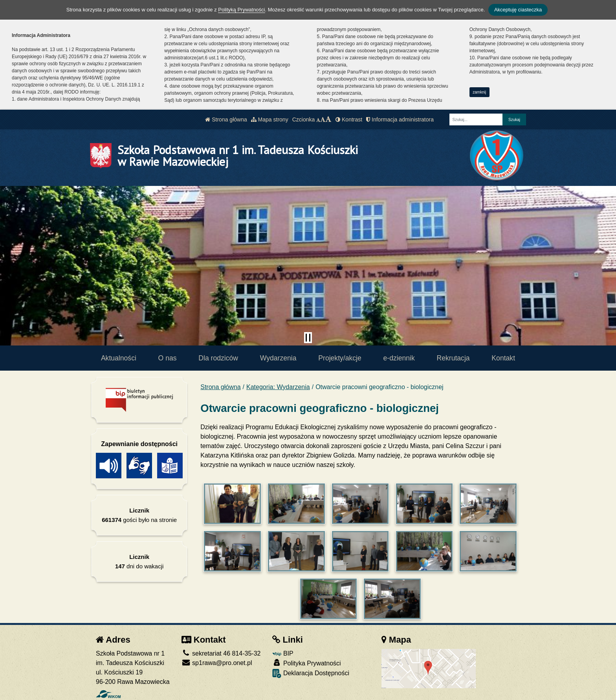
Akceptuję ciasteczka (518, 10)
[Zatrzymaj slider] (308, 338)
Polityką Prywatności (241, 10)
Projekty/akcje (340, 358)
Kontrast (349, 119)
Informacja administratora (400, 119)
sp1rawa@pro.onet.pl (217, 663)
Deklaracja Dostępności (311, 673)
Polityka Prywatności (306, 663)
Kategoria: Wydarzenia (278, 387)
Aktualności (119, 358)
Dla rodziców (218, 358)
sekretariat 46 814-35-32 (221, 653)
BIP (283, 653)
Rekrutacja (453, 358)
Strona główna (226, 119)
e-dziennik (399, 358)
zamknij (479, 92)
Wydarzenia (278, 358)
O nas (168, 358)
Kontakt (503, 358)
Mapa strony (270, 119)
